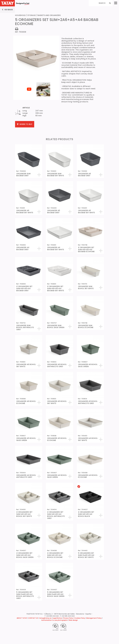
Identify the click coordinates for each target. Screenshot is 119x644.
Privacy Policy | (69, 618)
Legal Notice (57, 618)
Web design (73, 620)
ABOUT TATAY (22, 618)
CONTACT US (33, 618)
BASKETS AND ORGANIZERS (49, 15)
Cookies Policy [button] (80, 618)
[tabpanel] (29, 82)
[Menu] (116, 3)
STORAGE (32, 15)
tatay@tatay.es (45, 618)
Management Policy (94, 618)
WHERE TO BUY (25, 124)
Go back (7, 10)
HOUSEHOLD (20, 15)
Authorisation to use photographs (54, 620)
